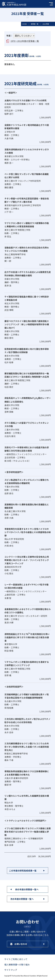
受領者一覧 (35, 24)
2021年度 (46, 24)
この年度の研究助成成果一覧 (23, 871)
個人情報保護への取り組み (17, 965)
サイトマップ (11, 970)
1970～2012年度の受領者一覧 (25, 41)
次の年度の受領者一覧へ (22, 899)
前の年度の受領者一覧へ (27, 889)
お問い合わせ (21, 944)
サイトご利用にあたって (16, 959)
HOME (25, 24)
